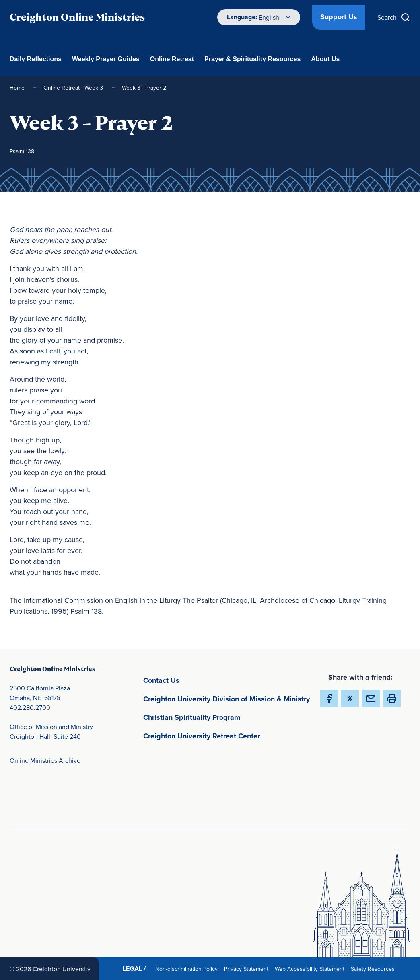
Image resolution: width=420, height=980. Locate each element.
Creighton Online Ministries (77, 17)
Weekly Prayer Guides (106, 59)
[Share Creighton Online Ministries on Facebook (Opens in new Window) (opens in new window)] (329, 699)
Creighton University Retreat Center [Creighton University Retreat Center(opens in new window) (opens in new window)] (227, 735)
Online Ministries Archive (45, 760)
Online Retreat (172, 59)
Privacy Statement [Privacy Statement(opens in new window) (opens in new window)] (248, 969)
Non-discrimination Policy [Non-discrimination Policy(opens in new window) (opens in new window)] (188, 969)
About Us (325, 59)
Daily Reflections (36, 59)
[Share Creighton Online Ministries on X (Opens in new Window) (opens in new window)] (350, 699)
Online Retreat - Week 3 (74, 88)
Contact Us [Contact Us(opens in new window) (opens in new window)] (199, 680)
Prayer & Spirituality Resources (252, 59)
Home (18, 88)
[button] (392, 699)
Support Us (339, 17)
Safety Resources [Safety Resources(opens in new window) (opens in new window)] (374, 969)
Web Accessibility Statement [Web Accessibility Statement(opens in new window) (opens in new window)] (311, 969)
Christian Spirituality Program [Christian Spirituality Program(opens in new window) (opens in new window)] (227, 717)
